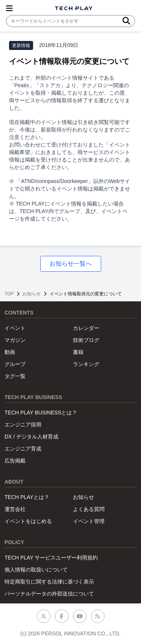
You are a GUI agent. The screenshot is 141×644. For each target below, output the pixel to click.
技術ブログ (86, 340)
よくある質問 (89, 509)
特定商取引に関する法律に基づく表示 (49, 582)
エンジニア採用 (23, 425)
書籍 (78, 352)
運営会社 (15, 509)
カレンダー (86, 328)
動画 (10, 352)
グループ (15, 364)
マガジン (15, 340)
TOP (9, 294)
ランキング (86, 364)
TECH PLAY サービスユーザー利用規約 (51, 558)
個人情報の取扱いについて (36, 570)
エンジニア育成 (23, 449)
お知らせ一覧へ (71, 264)
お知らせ (32, 294)
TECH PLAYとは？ (27, 497)
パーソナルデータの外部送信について (49, 594)
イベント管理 (89, 521)
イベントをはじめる (28, 521)
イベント (15, 328)
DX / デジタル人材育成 (31, 437)
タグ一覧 (15, 376)
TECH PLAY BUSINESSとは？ (41, 413)
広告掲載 (15, 461)
